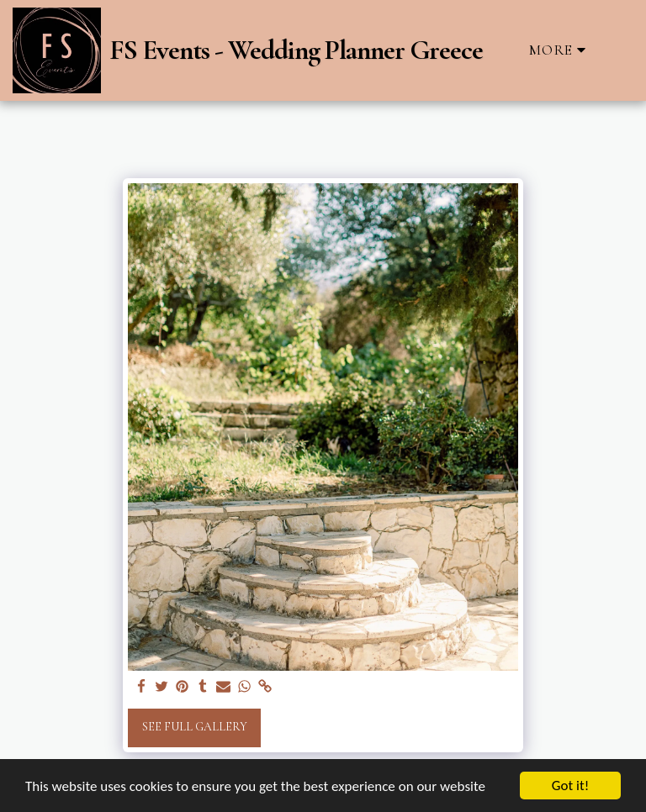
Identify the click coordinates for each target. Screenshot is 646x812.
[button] (620, 50)
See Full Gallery (195, 727)
